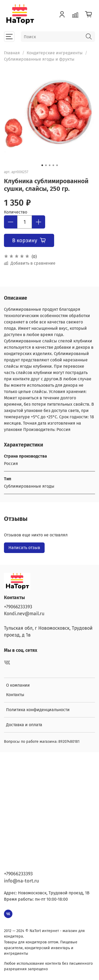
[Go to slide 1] (42, 165)
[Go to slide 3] (50, 165)
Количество (16, 212)
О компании (18, 685)
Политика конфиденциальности (38, 710)
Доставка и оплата (24, 725)
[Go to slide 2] (46, 165)
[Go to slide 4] (53, 165)
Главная (12, 53)
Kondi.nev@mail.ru (24, 614)
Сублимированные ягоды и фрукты (39, 59)
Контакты (15, 695)
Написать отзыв (24, 548)
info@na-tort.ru (21, 881)
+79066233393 (18, 607)
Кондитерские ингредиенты (55, 53)
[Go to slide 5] (57, 165)
